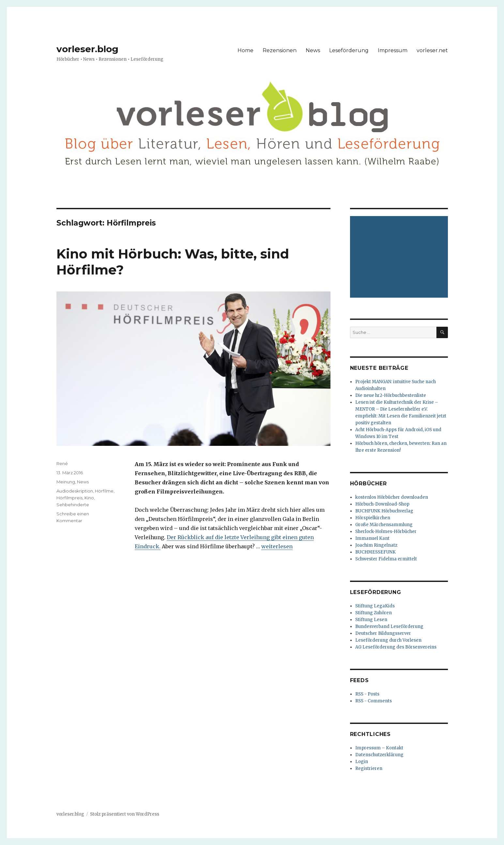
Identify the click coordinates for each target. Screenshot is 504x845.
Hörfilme (104, 491)
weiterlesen (277, 546)
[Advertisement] (400, 258)
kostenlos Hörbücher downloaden (392, 497)
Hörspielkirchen (373, 518)
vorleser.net (432, 50)
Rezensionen (280, 50)
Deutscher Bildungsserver (383, 633)
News (313, 50)
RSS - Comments (374, 701)
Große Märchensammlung (384, 525)
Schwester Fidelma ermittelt (386, 559)
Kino (89, 498)
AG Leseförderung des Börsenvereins (396, 647)
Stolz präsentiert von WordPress (125, 814)
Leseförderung (349, 50)
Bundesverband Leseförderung (389, 626)
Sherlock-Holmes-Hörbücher (386, 532)
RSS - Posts (367, 694)
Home (245, 50)
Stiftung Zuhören (374, 613)
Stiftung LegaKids (375, 606)
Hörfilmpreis (69, 498)
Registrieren (369, 768)
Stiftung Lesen (371, 620)
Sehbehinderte (73, 505)
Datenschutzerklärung (379, 755)
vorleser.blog (87, 49)
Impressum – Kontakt (379, 748)
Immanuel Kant (372, 538)
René (62, 463)
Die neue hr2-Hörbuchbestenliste (391, 395)
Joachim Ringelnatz (376, 545)
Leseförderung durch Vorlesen (388, 640)
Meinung (66, 482)
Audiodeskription (75, 491)
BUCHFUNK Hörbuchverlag (384, 511)
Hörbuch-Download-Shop (382, 504)
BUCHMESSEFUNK (375, 552)
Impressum (393, 50)
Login (362, 762)
